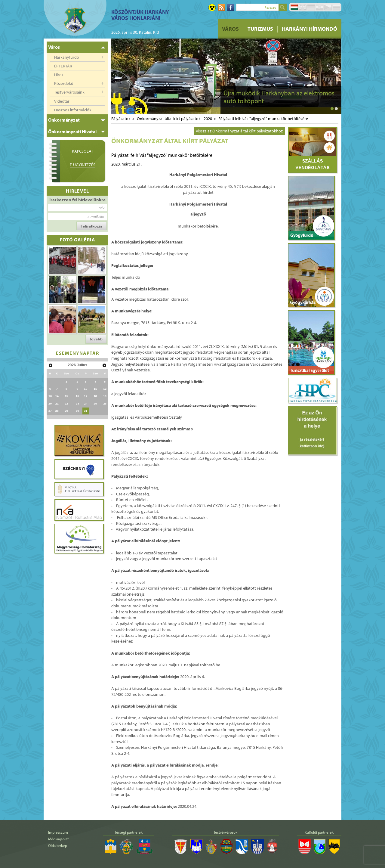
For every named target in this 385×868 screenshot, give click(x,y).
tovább (96, 339)
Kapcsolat (83, 151)
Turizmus (260, 29)
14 (57, 396)
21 (57, 403)
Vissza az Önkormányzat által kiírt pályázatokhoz (239, 131)
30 (77, 411)
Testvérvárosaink (69, 92)
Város (230, 29)
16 (77, 396)
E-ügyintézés (83, 165)
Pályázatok (121, 119)
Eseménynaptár (77, 353)
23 (77, 403)
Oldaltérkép (58, 845)
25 (95, 403)
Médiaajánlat (58, 839)
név (102, 208)
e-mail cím (96, 216)
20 (50, 403)
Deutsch (311, 7)
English (303, 7)
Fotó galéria (78, 239)
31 (86, 411)
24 (86, 403)
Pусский (336, 7)
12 (105, 389)
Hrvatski (319, 7)
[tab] (77, 47)
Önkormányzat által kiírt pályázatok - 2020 (174, 119)
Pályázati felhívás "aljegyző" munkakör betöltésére (263, 119)
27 (50, 411)
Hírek (59, 75)
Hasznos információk (73, 110)
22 (66, 403)
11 (95, 389)
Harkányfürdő (67, 57)
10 (86, 389)
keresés (270, 7)
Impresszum (58, 832)
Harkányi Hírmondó (310, 29)
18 (95, 396)
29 (66, 411)
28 (57, 411)
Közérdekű (64, 83)
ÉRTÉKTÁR (63, 66)
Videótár (62, 101)
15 (66, 396)
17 (86, 396)
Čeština (328, 7)
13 (50, 396)
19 (105, 396)
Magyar (294, 7)
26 (105, 403)
